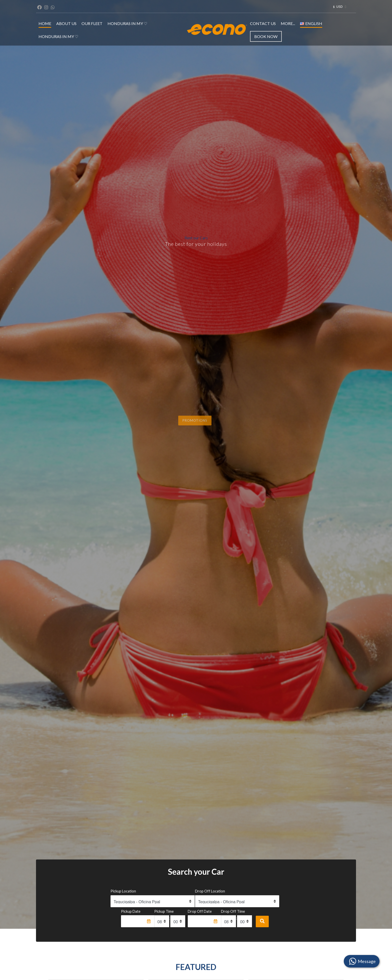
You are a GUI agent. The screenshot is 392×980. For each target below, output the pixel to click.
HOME (45, 23)
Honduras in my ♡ (127, 23)
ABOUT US (66, 23)
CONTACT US (263, 23)
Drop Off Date (200, 911)
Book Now (266, 36)
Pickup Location (123, 891)
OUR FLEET (92, 23)
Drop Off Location (210, 891)
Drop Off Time (233, 911)
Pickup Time (164, 911)
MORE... (288, 23)
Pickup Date (131, 911)
